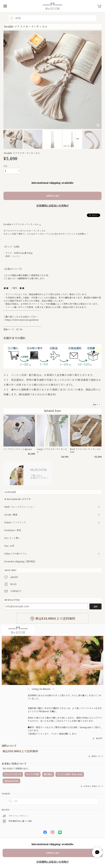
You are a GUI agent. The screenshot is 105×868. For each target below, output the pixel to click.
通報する (96, 405)
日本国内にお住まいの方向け (52, 205)
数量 (5, 166)
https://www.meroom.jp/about (22, 320)
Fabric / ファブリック (15, 523)
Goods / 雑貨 (11, 515)
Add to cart (52, 196)
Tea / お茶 (9, 546)
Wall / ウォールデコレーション (19, 507)
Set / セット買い (12, 538)
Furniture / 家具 (13, 530)
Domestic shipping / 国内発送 (20, 562)
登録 (96, 607)
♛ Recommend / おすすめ (17, 499)
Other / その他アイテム (16, 554)
